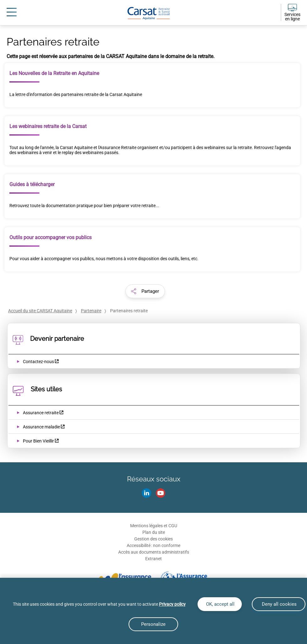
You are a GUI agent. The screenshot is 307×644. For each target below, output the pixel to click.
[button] (145, 291)
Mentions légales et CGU (154, 526)
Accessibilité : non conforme (153, 545)
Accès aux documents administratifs (154, 552)
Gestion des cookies (153, 539)
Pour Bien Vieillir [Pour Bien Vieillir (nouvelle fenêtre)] (38, 441)
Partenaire (91, 311)
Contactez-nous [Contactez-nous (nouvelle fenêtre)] (38, 362)
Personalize (153, 624)
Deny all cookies (279, 604)
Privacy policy (172, 604)
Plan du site (154, 532)
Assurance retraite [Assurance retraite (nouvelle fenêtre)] (41, 413)
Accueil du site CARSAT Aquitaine (40, 311)
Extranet (153, 559)
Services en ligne (292, 17)
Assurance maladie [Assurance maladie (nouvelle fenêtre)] (41, 427)
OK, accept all (220, 604)
